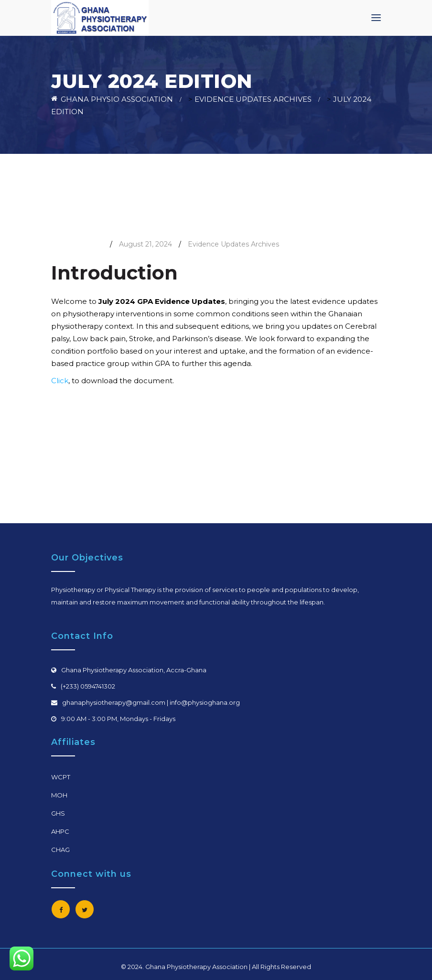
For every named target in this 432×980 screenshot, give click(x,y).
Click (60, 381)
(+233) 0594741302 (88, 686)
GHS (58, 813)
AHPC (60, 831)
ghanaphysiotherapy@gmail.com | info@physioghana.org (151, 702)
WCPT (61, 777)
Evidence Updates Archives (233, 244)
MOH (59, 795)
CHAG (60, 850)
